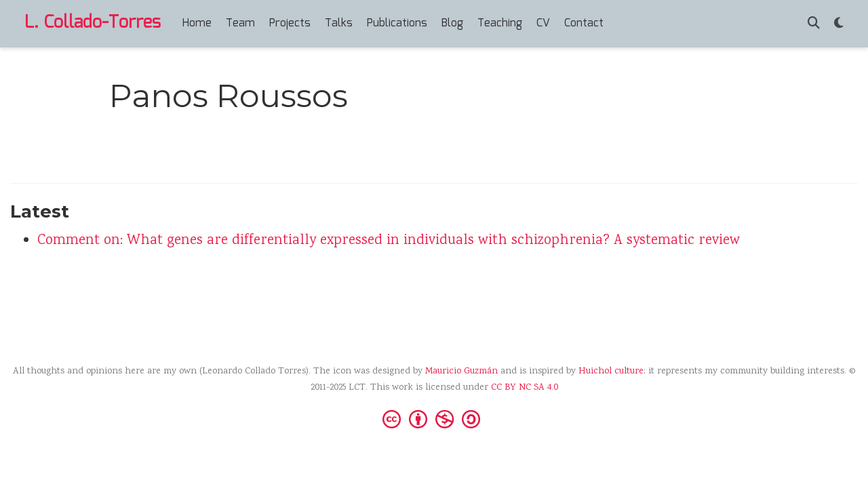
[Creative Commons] (434, 418)
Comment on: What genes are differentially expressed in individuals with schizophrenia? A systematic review (389, 241)
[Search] (814, 24)
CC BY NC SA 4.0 (525, 388)
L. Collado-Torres (93, 23)
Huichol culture (611, 371)
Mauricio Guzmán (461, 371)
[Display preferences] (839, 24)
